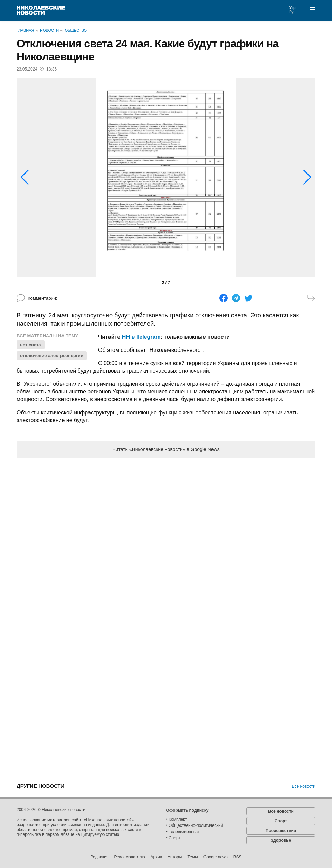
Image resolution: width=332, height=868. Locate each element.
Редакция (100, 857)
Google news (216, 857)
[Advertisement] (166, 517)
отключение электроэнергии (52, 356)
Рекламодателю (129, 857)
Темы (192, 857)
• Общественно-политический (195, 825)
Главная (25, 30)
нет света (31, 345)
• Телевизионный (183, 832)
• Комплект (177, 819)
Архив (156, 857)
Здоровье (281, 840)
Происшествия (281, 831)
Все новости (304, 786)
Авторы (175, 857)
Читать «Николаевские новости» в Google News (166, 449)
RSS (238, 857)
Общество (76, 30)
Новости (49, 30)
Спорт (281, 821)
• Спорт (173, 838)
